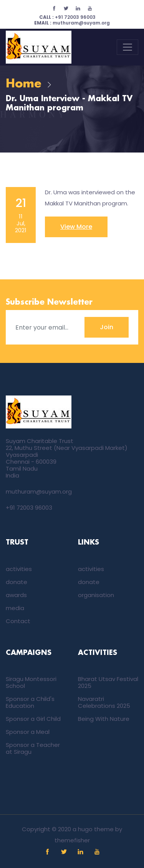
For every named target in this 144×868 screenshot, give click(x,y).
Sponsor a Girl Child (33, 719)
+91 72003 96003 (67, 17)
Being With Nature (104, 719)
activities (19, 569)
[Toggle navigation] (127, 47)
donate (17, 582)
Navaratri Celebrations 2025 (104, 702)
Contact (18, 621)
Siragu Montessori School (31, 682)
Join (107, 327)
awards (16, 595)
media (15, 608)
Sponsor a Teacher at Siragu (33, 748)
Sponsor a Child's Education (30, 702)
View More (76, 227)
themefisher (72, 840)
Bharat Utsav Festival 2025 (108, 682)
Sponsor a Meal (28, 732)
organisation (96, 595)
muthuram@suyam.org (72, 23)
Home (24, 84)
